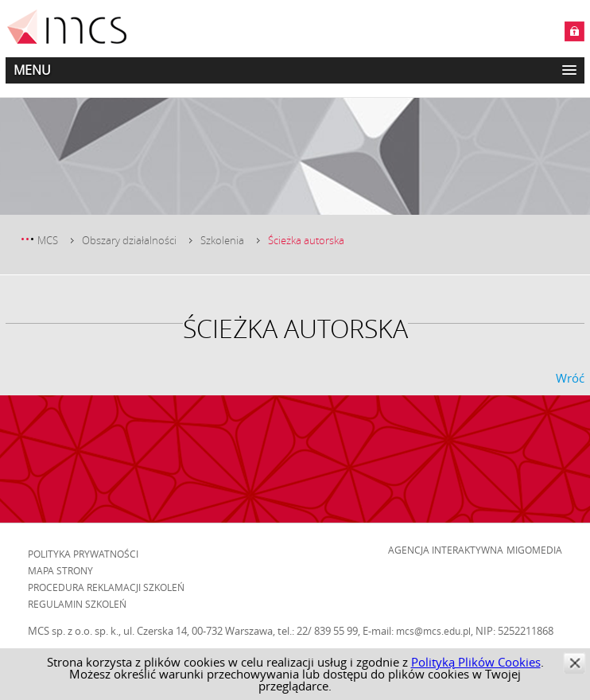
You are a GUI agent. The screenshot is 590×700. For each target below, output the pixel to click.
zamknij (574, 663)
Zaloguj (574, 31)
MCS (48, 240)
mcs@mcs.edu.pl (433, 631)
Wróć (570, 378)
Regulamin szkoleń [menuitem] (77, 604)
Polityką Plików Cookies (476, 662)
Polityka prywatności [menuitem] (83, 554)
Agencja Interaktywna (446, 550)
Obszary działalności (129, 240)
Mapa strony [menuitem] (60, 570)
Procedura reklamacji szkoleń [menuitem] (106, 587)
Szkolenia (222, 240)
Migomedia (534, 550)
